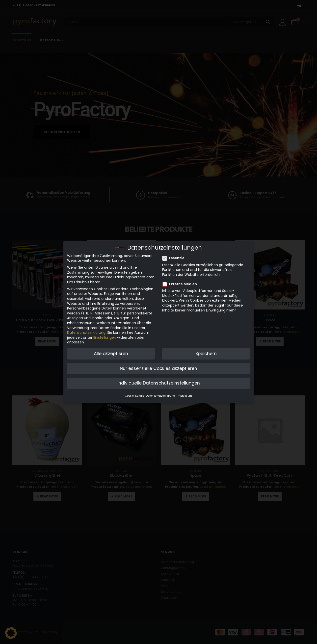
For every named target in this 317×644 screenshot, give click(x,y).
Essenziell (176, 257)
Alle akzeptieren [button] (111, 352)
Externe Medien (181, 283)
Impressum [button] (184, 395)
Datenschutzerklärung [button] (160, 395)
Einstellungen (105, 336)
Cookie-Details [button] (135, 395)
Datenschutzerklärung (86, 331)
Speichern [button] (206, 352)
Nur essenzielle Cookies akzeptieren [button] (158, 367)
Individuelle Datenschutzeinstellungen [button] (159, 382)
